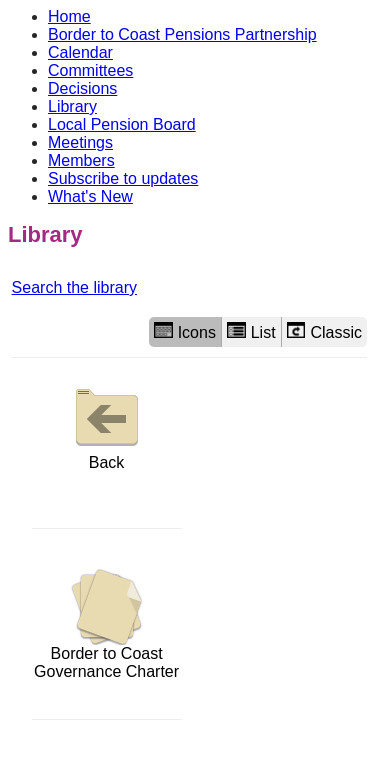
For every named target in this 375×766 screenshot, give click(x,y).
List (251, 331)
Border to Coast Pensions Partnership (182, 34)
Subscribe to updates (123, 178)
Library (72, 106)
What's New (90, 196)
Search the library (74, 287)
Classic (324, 331)
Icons (185, 331)
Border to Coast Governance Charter (106, 624)
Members (81, 160)
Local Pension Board (122, 124)
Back (107, 424)
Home (69, 16)
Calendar (80, 52)
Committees (90, 70)
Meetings (80, 142)
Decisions (82, 88)
